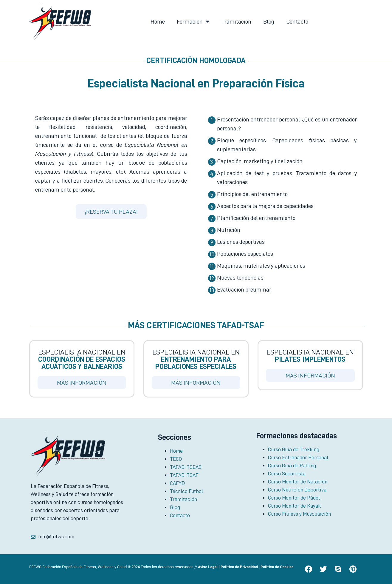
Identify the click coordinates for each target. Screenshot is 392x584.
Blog (269, 21)
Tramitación (236, 21)
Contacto (297, 21)
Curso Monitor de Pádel (294, 498)
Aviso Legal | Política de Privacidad (228, 567)
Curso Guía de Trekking (294, 449)
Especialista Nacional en (82, 359)
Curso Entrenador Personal (298, 457)
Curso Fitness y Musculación (299, 514)
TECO (176, 459)
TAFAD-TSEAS (186, 467)
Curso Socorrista (287, 474)
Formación (193, 21)
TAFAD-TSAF (184, 475)
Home (158, 21)
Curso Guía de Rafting (292, 466)
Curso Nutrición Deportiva (297, 490)
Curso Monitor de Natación (298, 482)
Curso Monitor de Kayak (294, 506)
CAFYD (177, 483)
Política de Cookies (277, 567)
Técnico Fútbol (186, 491)
